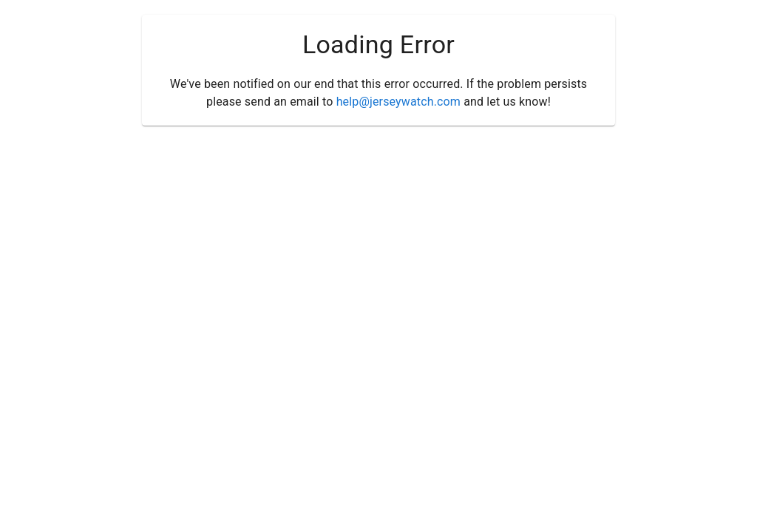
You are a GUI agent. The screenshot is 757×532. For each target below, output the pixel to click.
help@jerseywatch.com (398, 102)
